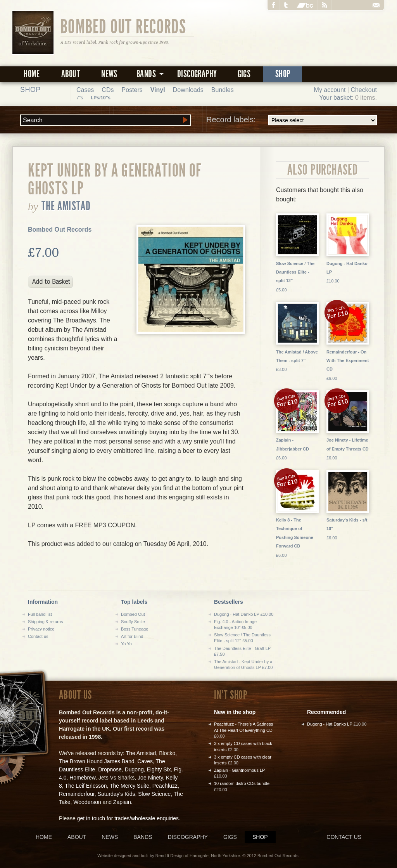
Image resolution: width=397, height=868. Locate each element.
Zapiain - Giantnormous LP (239, 770)
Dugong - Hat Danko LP (330, 724)
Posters (132, 90)
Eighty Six (159, 769)
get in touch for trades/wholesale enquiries (128, 818)
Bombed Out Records (123, 26)
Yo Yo (126, 644)
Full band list (40, 614)
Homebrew (82, 778)
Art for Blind (132, 636)
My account (330, 90)
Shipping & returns (46, 622)
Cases (85, 90)
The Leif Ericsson (86, 786)
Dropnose (110, 769)
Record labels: (292, 120)
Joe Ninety (150, 778)
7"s (80, 98)
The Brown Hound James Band (97, 761)
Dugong (134, 769)
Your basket (335, 98)
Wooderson (87, 802)
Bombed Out (133, 614)
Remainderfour (77, 794)
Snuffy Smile (133, 622)
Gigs (244, 74)
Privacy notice (41, 629)
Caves (145, 761)
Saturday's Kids (117, 794)
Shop (283, 74)
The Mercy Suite (129, 786)
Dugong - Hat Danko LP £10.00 (244, 614)
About (71, 74)
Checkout (364, 90)
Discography (197, 74)
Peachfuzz (165, 786)
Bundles (223, 90)
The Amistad (66, 206)
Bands (143, 837)
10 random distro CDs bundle (242, 783)
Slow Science (154, 794)
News (109, 74)
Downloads (188, 90)
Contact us (38, 636)
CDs (108, 90)
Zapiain (122, 802)
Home (32, 74)
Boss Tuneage (135, 629)
